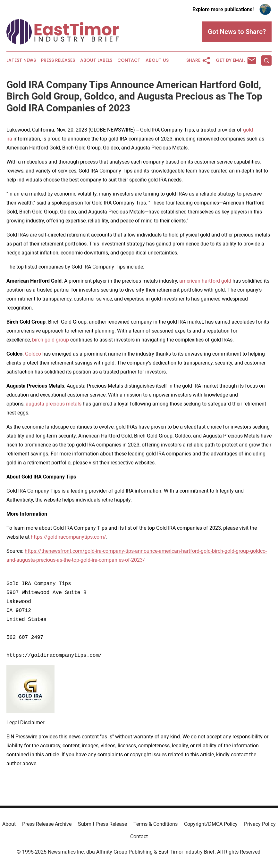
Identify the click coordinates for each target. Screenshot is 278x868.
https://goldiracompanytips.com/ (68, 537)
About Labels (96, 60)
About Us (157, 60)
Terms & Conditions (156, 824)
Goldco (33, 354)
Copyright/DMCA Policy (211, 824)
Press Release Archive (47, 824)
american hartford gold (205, 281)
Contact (129, 60)
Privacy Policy (260, 824)
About (9, 824)
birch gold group (51, 340)
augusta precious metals (54, 404)
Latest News (21, 60)
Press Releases (58, 60)
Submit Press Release (102, 824)
